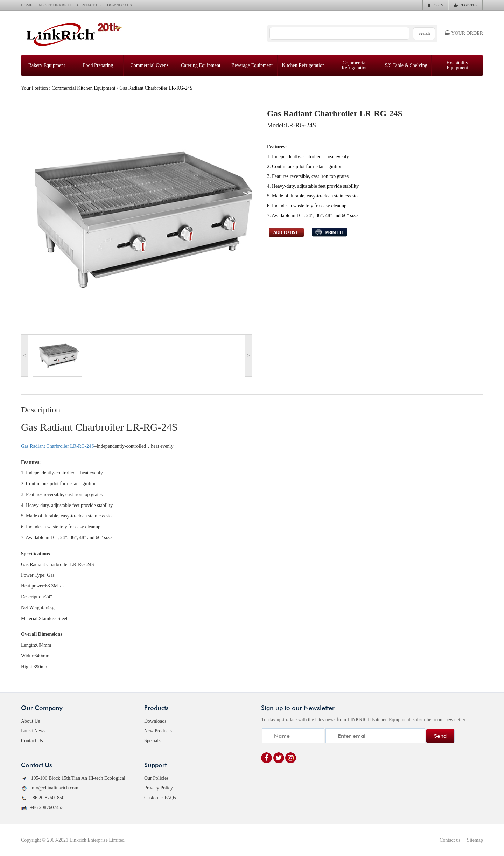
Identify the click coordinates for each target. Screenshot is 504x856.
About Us (30, 721)
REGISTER (466, 5)
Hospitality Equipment (457, 65)
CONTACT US (89, 5)
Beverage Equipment (252, 65)
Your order (464, 33)
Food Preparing (98, 65)
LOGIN (436, 5)
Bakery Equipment (47, 65)
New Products (158, 731)
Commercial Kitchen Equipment (84, 88)
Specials (152, 741)
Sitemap (475, 840)
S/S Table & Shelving (406, 65)
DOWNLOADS (120, 5)
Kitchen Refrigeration (303, 65)
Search (424, 33)
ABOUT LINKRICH (55, 5)
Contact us (450, 840)
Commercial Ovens (149, 65)
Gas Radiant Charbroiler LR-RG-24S (58, 446)
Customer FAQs (160, 798)
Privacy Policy (159, 788)
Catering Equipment (201, 65)
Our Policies (156, 778)
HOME (27, 5)
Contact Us (32, 741)
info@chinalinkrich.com (50, 788)
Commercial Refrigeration (355, 65)
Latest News (33, 731)
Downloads (155, 721)
